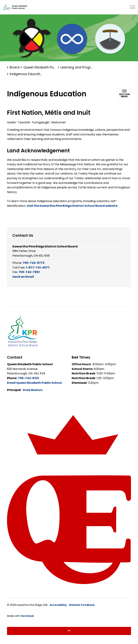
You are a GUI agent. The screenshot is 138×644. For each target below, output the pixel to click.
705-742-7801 (29, 272)
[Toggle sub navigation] (124, 94)
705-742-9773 (34, 263)
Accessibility (58, 605)
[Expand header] (133, 7)
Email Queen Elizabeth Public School (34, 383)
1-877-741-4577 (38, 268)
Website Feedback (82, 605)
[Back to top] (69, 631)
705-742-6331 (28, 378)
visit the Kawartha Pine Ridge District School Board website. (72, 206)
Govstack (27, 616)
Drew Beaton (33, 390)
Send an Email (23, 277)
